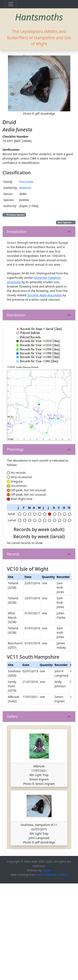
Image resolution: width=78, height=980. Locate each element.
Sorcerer (45, 295)
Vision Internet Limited (52, 971)
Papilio (47, 967)
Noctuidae (26, 182)
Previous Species (14, 215)
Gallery (12, 813)
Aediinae (25, 188)
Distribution (16, 315)
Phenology (15, 449)
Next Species (66, 222)
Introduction (17, 232)
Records (13, 586)
